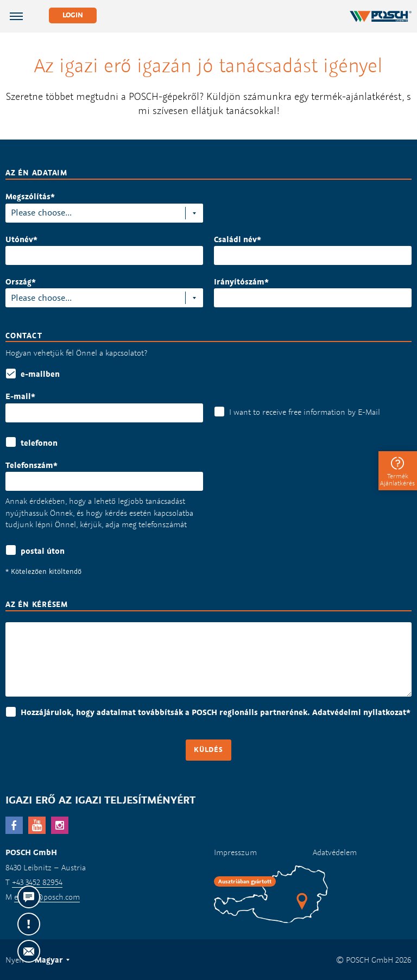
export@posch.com (47, 897)
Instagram (60, 825)
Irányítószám (239, 282)
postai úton (43, 551)
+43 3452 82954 (37, 882)
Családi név (235, 239)
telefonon (39, 443)
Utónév (19, 239)
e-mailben (40, 374)
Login (73, 15)
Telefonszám (29, 465)
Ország (18, 282)
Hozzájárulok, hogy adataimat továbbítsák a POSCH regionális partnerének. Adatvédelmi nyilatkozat (216, 712)
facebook (14, 825)
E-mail (18, 396)
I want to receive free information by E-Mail (305, 412)
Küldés (208, 750)
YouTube (37, 825)
